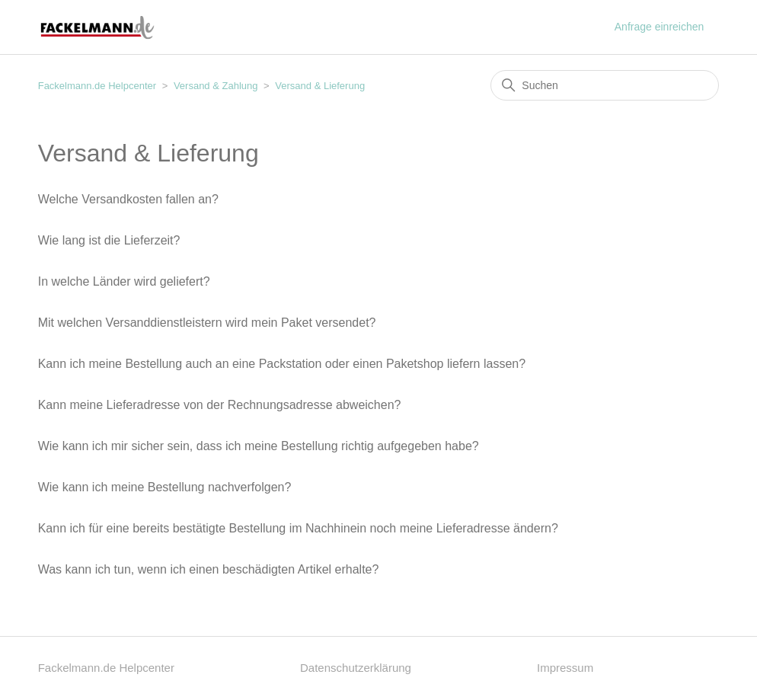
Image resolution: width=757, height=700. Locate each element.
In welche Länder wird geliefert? (124, 281)
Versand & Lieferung (320, 86)
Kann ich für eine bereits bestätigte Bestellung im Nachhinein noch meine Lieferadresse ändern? (298, 528)
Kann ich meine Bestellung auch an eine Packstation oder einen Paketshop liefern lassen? (282, 364)
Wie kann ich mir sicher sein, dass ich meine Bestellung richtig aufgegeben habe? (259, 446)
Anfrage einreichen (660, 27)
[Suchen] (605, 85)
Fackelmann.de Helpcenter (99, 86)
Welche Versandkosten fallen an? (128, 199)
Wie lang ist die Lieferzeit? (109, 240)
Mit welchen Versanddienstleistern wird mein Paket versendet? (207, 323)
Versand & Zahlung (216, 86)
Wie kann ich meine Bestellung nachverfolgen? (165, 487)
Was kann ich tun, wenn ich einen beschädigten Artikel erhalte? (209, 569)
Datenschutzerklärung (356, 668)
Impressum (565, 668)
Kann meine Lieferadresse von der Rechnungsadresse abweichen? (220, 405)
